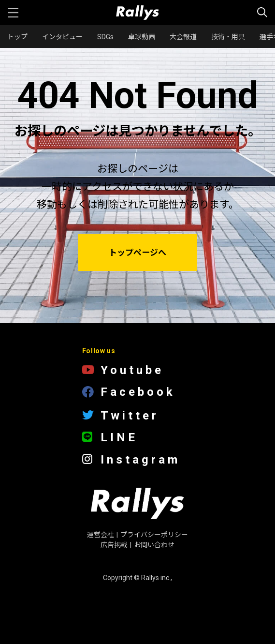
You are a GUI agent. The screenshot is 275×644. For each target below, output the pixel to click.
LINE (110, 438)
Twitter (121, 416)
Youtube (123, 370)
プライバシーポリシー (154, 535)
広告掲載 (114, 545)
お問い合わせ (154, 545)
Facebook (129, 393)
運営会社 (101, 535)
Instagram (131, 460)
